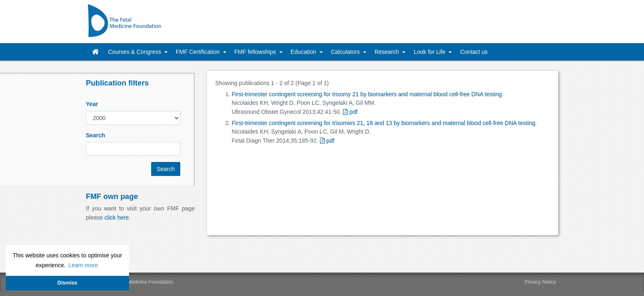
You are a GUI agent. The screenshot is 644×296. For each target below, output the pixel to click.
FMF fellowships (256, 52)
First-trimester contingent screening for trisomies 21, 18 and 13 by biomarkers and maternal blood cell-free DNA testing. (384, 123)
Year (92, 104)
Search (95, 135)
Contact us (474, 52)
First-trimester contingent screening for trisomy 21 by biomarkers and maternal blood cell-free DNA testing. (368, 94)
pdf (350, 112)
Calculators (346, 52)
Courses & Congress (135, 52)
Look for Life (430, 52)
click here (116, 217)
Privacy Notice (540, 282)
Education (304, 52)
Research (388, 52)
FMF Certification (198, 52)
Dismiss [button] (67, 283)
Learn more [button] (83, 265)
